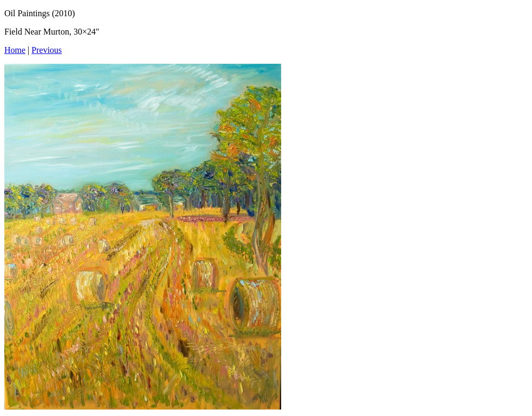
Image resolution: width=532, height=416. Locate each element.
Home (15, 50)
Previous (46, 50)
